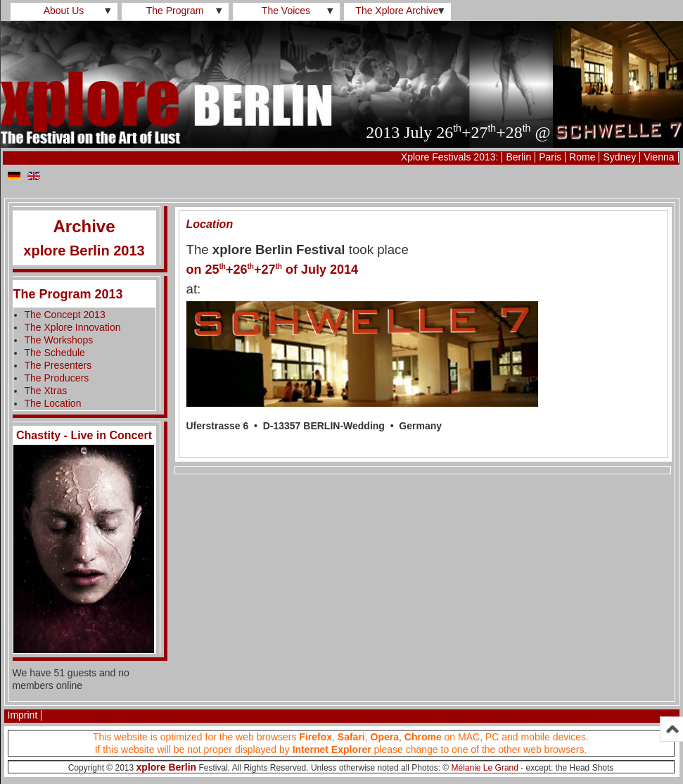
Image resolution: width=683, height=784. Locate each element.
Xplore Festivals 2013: (450, 157)
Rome (582, 157)
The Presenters (58, 365)
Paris (550, 157)
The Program (175, 11)
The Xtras (46, 391)
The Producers (57, 378)
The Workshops (59, 340)
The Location (53, 403)
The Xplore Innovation (73, 327)
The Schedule (55, 353)
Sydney (619, 157)
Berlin (518, 157)
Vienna (659, 157)
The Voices (286, 11)
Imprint (23, 715)
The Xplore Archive (397, 11)
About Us (64, 11)
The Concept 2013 (65, 315)
